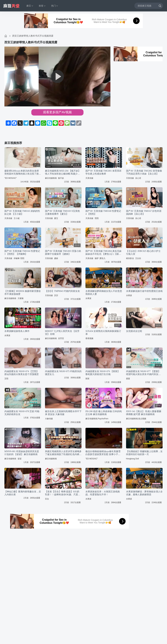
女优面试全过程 (134, 331)
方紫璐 (21, 298)
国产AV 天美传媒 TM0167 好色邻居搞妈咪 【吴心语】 (144, 213)
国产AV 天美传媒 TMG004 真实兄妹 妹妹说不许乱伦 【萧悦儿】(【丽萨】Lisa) (103, 253)
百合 (47, 499)
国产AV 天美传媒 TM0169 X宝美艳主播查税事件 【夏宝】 (62, 213)
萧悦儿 (102, 258)
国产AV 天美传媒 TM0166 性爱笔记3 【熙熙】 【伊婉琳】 (22, 253)
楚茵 (128, 379)
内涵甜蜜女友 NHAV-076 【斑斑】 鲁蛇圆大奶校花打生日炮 (103, 373)
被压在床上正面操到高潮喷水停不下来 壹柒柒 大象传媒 (63, 413)
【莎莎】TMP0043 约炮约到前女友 (62, 291)
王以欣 (138, 258)
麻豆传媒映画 (51, 178)
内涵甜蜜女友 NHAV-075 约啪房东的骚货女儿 (63, 373)
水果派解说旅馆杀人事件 (17, 331)
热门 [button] (55, 6)
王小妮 (17, 218)
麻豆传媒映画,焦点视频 (136, 419)
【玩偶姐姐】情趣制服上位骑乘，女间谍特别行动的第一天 (144, 453)
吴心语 (138, 178)
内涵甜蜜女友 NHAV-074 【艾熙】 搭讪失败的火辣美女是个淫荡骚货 (22, 373)
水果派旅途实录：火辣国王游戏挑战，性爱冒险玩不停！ (103, 493)
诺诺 (20, 459)
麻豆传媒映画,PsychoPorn (97, 419)
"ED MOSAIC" (11, 178)
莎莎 (56, 295)
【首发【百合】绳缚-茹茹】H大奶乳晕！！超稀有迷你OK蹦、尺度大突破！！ (63, 493)
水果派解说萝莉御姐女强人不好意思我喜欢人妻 (104, 293)
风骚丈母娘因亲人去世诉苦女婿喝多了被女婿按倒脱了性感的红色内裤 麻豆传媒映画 (63, 453)
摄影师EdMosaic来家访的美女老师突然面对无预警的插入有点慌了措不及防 (23, 172)
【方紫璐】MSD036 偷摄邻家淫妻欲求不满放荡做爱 (23, 293)
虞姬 (56, 258)
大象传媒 (49, 419)
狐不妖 (61, 178)
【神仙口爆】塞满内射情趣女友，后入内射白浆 (23, 493)
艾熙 (6, 379)
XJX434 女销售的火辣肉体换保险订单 (103, 333)
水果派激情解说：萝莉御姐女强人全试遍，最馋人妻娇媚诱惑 (144, 493)
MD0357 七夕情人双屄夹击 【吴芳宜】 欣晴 (62, 333)
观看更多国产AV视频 (57, 112)
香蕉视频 (89, 338)
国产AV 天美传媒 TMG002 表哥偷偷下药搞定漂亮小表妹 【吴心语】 (144, 172)
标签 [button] (42, 6)
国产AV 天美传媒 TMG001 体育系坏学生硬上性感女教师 (103, 172)
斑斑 (87, 379)
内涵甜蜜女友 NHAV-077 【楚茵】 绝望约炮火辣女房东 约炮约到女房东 (144, 373)
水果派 (88, 298)
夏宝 (56, 218)
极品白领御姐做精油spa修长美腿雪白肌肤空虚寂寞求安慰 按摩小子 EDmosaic (103, 453)
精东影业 (130, 258)
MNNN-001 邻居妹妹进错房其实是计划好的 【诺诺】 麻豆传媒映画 (22, 453)
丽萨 (97, 258)
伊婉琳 (17, 258)
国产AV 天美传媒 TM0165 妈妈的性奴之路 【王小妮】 (22, 213)
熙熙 (97, 218)
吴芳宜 (61, 338)
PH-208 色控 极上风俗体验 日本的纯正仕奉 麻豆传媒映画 (104, 413)
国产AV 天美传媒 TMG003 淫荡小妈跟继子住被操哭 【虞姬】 (63, 253)
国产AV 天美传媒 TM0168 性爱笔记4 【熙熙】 (103, 213)
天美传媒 (89, 178)
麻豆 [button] (30, 6)
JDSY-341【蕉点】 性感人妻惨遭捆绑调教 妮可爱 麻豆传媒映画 (144, 413)
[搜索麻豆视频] (149, 6)
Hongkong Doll (133, 459)
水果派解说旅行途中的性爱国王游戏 (144, 291)
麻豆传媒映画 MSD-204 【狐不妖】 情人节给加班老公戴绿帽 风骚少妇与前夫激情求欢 (63, 172)
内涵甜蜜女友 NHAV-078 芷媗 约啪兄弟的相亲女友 (22, 413)
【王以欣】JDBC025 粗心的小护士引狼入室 (143, 253)
